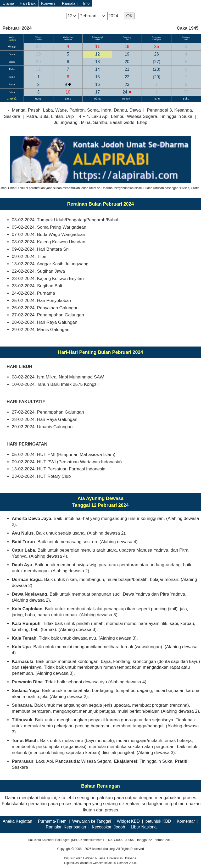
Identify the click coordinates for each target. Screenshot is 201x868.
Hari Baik (28, 3)
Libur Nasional (144, 827)
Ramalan (70, 3)
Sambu (97, 40)
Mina (97, 99)
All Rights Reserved (130, 849)
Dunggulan (157, 37)
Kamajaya (157, 40)
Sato (68, 99)
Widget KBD (128, 821)
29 (38, 54)
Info (86, 3)
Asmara (38, 40)
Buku (186, 99)
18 (127, 46)
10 (68, 92)
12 (98, 54)
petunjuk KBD (158, 821)
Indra (186, 40)
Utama (8, 3)
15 (98, 77)
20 (127, 62)
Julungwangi (97, 37)
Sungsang (127, 37)
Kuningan (186, 37)
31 (38, 69)
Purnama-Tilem (52, 821)
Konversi (49, 3)
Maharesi (68, 40)
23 (127, 84)
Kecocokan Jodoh (108, 827)
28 (38, 46)
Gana (127, 40)
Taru (157, 99)
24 (125, 92)
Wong (38, 99)
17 (98, 92)
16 (98, 84)
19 (127, 54)
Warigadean (68, 37)
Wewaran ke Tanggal (92, 821)
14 (98, 69)
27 (157, 62)
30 (38, 62)
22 (127, 77)
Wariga (38, 37)
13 (98, 62)
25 (157, 46)
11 (98, 46)
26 (157, 54)
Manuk (127, 99)
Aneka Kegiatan (17, 821)
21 (127, 69)
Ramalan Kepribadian (66, 827)
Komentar (186, 821)
